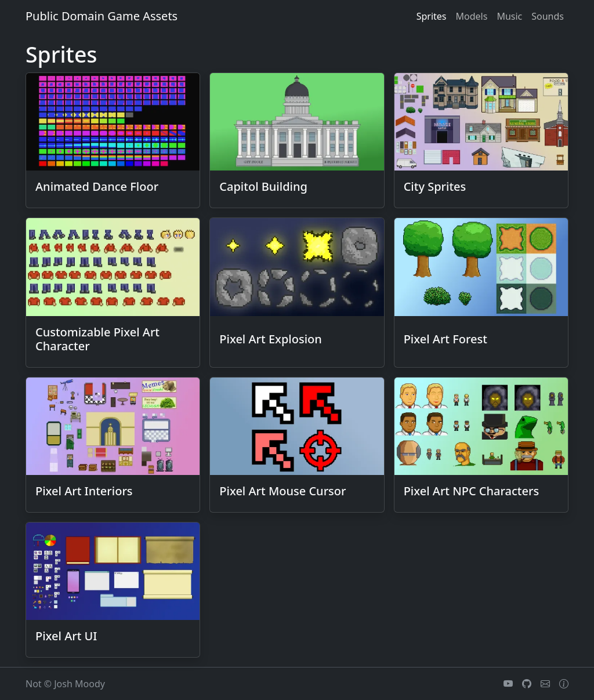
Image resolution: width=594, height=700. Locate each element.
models (472, 16)
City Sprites (435, 186)
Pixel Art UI (66, 636)
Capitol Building (263, 186)
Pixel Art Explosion (270, 339)
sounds (548, 16)
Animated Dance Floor (97, 186)
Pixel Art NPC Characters (472, 491)
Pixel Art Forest (445, 339)
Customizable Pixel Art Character (97, 339)
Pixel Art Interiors (84, 491)
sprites (432, 16)
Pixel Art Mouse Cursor (282, 491)
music (509, 16)
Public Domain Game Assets (102, 16)
